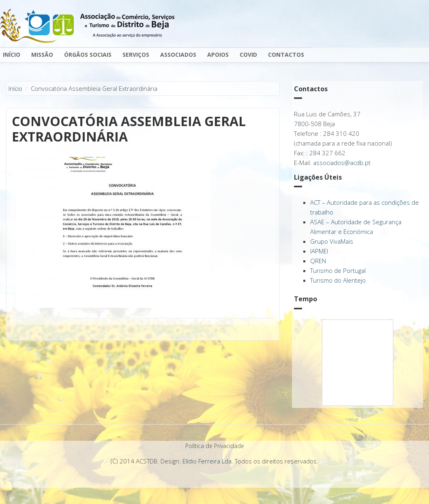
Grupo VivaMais (332, 241)
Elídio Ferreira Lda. (208, 461)
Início (12, 55)
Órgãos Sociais (88, 55)
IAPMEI (319, 251)
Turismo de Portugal (338, 270)
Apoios (218, 55)
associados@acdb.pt (342, 163)
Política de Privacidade (215, 446)
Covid (248, 55)
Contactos (286, 55)
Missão (42, 55)
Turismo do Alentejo (338, 280)
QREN (318, 261)
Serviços (136, 55)
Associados (178, 55)
